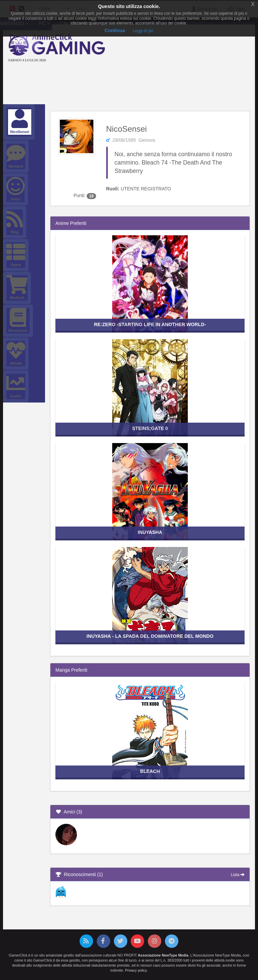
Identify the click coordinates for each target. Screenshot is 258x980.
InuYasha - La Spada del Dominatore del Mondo (150, 636)
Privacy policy (136, 970)
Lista (238, 875)
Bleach (150, 771)
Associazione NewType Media (163, 955)
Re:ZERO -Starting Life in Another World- (150, 324)
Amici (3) (69, 812)
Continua (115, 30)
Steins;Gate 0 (150, 428)
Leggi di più (143, 31)
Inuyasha (150, 532)
